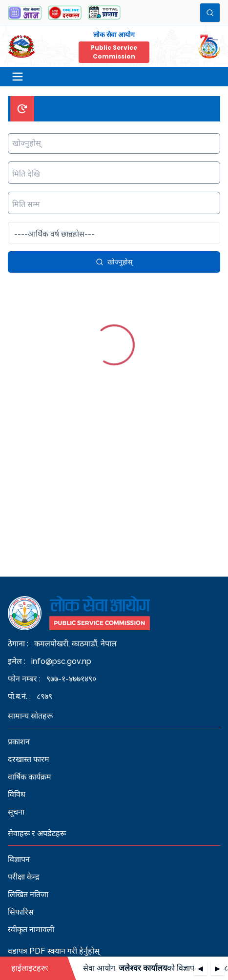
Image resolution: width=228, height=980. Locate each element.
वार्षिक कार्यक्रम (30, 777)
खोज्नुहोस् (114, 262)
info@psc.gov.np (61, 661)
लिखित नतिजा (28, 894)
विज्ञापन (19, 859)
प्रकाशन (19, 742)
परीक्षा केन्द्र (24, 877)
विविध (17, 794)
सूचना (16, 812)
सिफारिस (21, 912)
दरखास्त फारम (29, 759)
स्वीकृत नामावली (31, 930)
